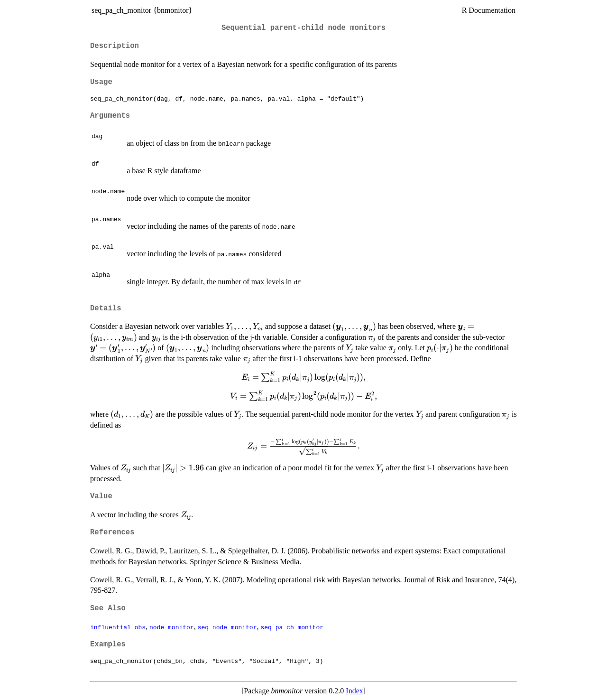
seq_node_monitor (227, 627)
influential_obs (118, 627)
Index (354, 691)
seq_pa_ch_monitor (292, 627)
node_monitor (172, 627)
